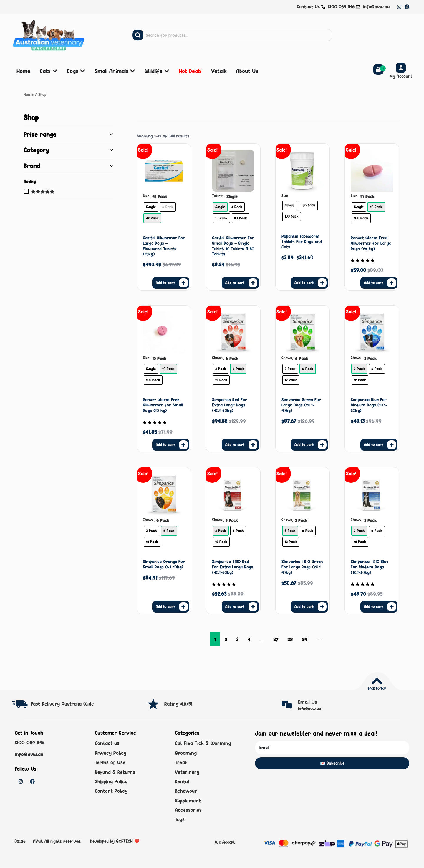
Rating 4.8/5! (178, 704)
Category (68, 150)
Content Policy (111, 791)
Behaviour (186, 791)
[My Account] (401, 68)
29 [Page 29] (305, 639)
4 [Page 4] (249, 639)
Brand (68, 166)
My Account (401, 76)
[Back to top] (377, 681)
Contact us (107, 743)
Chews (217, 358)
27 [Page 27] (276, 639)
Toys (180, 820)
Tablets (218, 196)
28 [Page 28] (290, 639)
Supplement (188, 801)
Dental (182, 781)
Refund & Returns (115, 772)
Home (29, 94)
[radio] (151, 207)
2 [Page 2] (226, 639)
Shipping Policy (111, 781)
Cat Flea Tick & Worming (203, 743)
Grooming (186, 753)
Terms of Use (110, 762)
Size (146, 196)
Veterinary (187, 772)
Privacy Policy (111, 753)
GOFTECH (124, 841)
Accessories (188, 810)
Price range (68, 135)
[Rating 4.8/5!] (153, 704)
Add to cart (165, 283)
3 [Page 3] (237, 639)
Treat (181, 762)
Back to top (377, 688)
